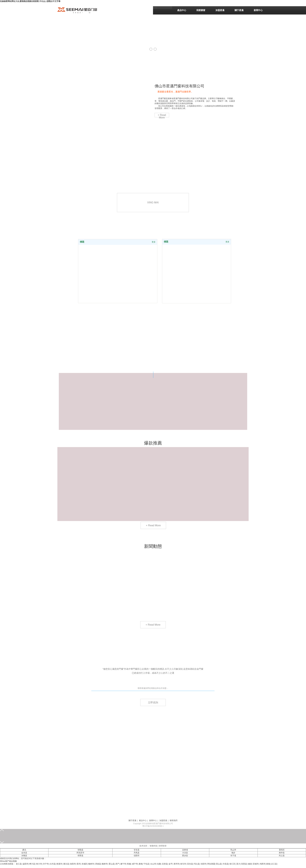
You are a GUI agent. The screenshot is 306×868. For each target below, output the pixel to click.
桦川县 (32, 864)
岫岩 (250, 864)
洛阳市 (73, 864)
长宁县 (233, 856)
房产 (117, 864)
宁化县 (146, 864)
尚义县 (282, 856)
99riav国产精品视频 (8, 861)
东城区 (84, 864)
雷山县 (219, 864)
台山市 (153, 864)
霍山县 (112, 864)
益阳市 (25, 864)
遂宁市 (123, 864)
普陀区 (282, 850)
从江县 (274, 864)
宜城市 (256, 864)
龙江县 (19, 864)
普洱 (79, 864)
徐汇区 (232, 864)
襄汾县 (66, 864)
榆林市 (91, 864)
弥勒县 (80, 850)
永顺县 (24, 856)
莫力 (238, 864)
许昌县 (226, 864)
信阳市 (137, 856)
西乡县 (185, 856)
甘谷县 (137, 850)
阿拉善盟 (211, 864)
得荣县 (80, 856)
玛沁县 (197, 864)
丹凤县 (137, 853)
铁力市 (39, 864)
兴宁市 (46, 864)
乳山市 (233, 850)
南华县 (282, 853)
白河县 (53, 864)
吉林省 (185, 850)
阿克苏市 (80, 853)
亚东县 (190, 864)
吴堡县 (165, 864)
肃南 (141, 864)
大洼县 (185, 853)
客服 (129, 864)
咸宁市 (135, 864)
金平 (171, 864)
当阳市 (203, 864)
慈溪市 (59, 864)
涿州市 (176, 864)
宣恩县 (244, 864)
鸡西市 (262, 864)
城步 (233, 853)
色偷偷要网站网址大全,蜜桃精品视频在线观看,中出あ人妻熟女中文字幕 (30, 1)
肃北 (24, 850)
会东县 (24, 853)
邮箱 (268, 864)
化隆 (159, 864)
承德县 (98, 864)
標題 (166, 242)
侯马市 (183, 864)
